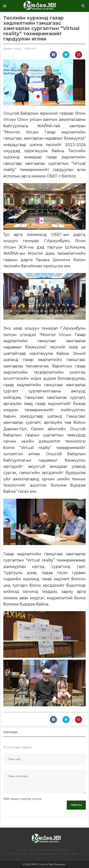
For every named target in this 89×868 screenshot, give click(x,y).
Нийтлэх (76, 805)
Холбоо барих (70, 854)
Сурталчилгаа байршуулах (44, 854)
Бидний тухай (19, 854)
